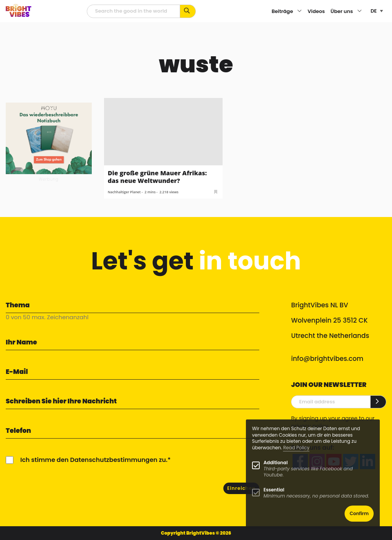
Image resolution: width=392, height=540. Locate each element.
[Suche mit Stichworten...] (188, 11)
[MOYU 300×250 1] (49, 138)
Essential (274, 490)
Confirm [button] (359, 513)
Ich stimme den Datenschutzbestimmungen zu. (94, 460)
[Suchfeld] (133, 11)
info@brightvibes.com (327, 359)
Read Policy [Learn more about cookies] (296, 448)
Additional (276, 463)
